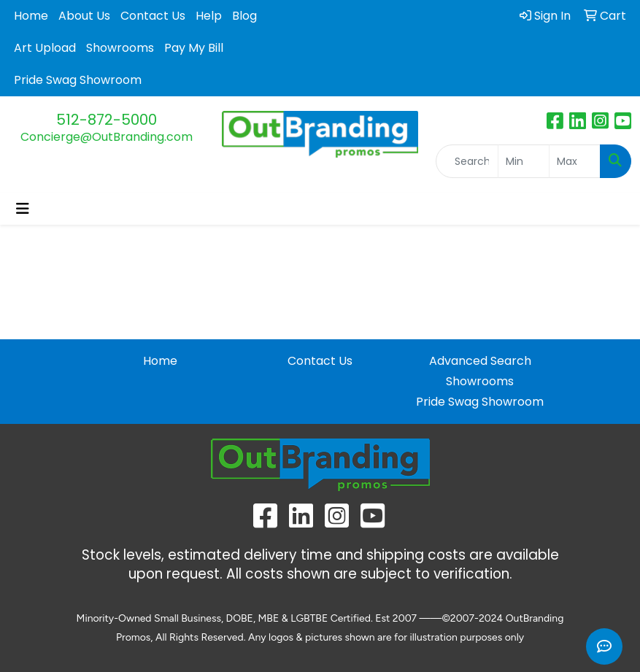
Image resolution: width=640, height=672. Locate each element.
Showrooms (120, 48)
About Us (84, 16)
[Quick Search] (467, 161)
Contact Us (153, 16)
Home (31, 16)
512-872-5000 (107, 120)
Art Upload (45, 48)
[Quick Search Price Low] (524, 161)
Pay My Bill (194, 48)
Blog (244, 16)
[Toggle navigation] (23, 209)
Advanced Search (480, 361)
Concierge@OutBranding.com (107, 137)
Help (209, 16)
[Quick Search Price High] (575, 161)
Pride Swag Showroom (78, 80)
